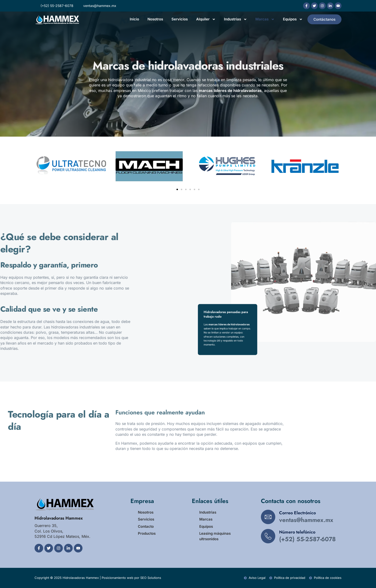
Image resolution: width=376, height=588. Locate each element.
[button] (177, 189)
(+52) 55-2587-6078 (307, 539)
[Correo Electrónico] (268, 517)
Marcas (265, 19)
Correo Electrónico (297, 513)
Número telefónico (297, 532)
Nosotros (155, 19)
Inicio (134, 19)
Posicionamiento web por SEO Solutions (131, 578)
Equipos (293, 19)
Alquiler (206, 19)
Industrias (235, 19)
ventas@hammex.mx (306, 520)
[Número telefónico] (268, 536)
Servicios (180, 19)
